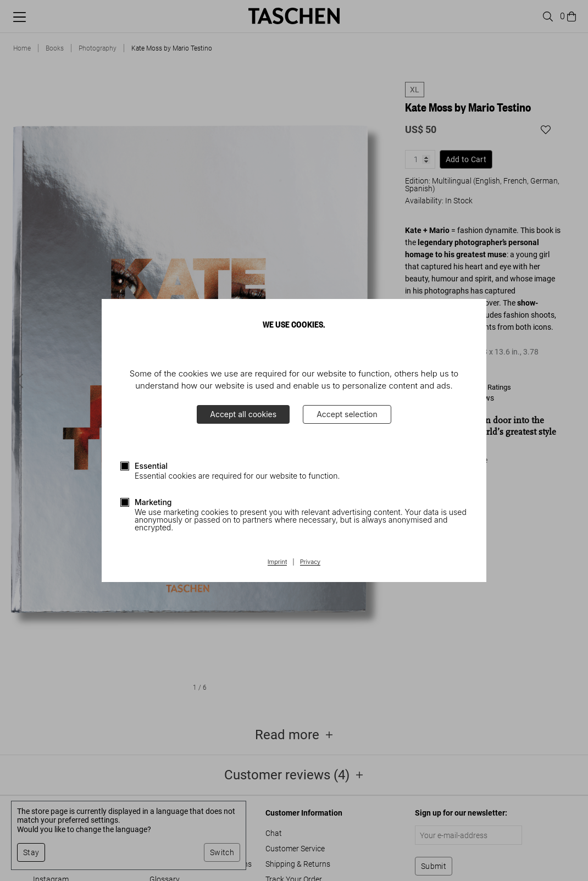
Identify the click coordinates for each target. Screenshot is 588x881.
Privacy (310, 562)
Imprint (277, 562)
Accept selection (347, 414)
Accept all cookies (243, 414)
